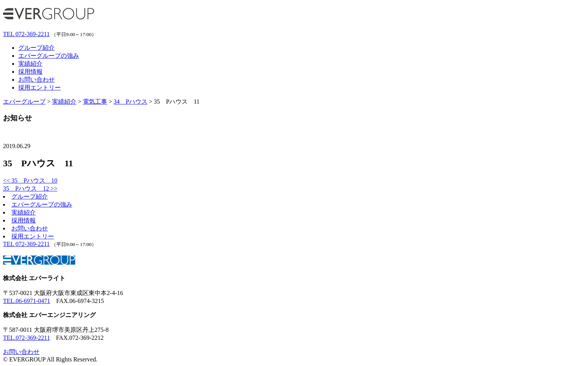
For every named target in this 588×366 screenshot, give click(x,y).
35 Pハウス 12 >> (30, 189)
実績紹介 (30, 64)
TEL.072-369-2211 (26, 338)
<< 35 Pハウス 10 (30, 181)
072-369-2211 (26, 34)
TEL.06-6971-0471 (27, 301)
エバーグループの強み (49, 56)
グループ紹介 (36, 48)
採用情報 (30, 72)
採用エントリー (40, 88)
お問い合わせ (36, 80)
